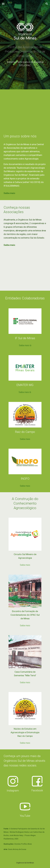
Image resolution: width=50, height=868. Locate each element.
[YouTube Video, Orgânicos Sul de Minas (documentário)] (25, 109)
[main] (25, 57)
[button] (3, 4)
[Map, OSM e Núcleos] (25, 271)
